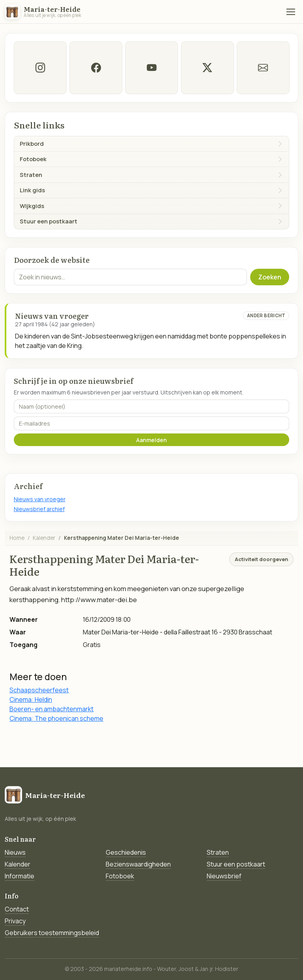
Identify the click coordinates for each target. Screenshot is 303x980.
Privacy (15, 921)
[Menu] (291, 12)
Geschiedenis (126, 852)
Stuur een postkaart (236, 864)
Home (17, 538)
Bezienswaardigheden (138, 864)
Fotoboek (120, 876)
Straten (218, 852)
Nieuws (15, 852)
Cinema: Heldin (31, 699)
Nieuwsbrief (224, 876)
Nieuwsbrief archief (39, 509)
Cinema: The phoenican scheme (56, 718)
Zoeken (270, 277)
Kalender (44, 538)
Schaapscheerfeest (39, 690)
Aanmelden (151, 440)
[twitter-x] (207, 68)
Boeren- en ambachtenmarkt (51, 709)
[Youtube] (151, 68)
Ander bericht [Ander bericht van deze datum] (266, 315)
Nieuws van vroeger (40, 499)
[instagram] (40, 68)
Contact (17, 909)
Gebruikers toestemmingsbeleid (52, 933)
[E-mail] (263, 68)
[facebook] (96, 68)
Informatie (20, 876)
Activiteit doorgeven (261, 559)
